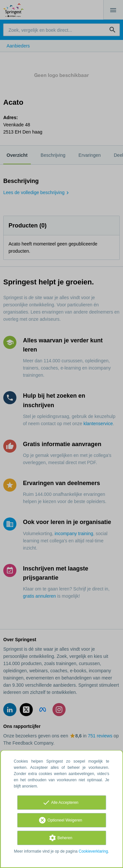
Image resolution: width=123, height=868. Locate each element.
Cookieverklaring (93, 851)
